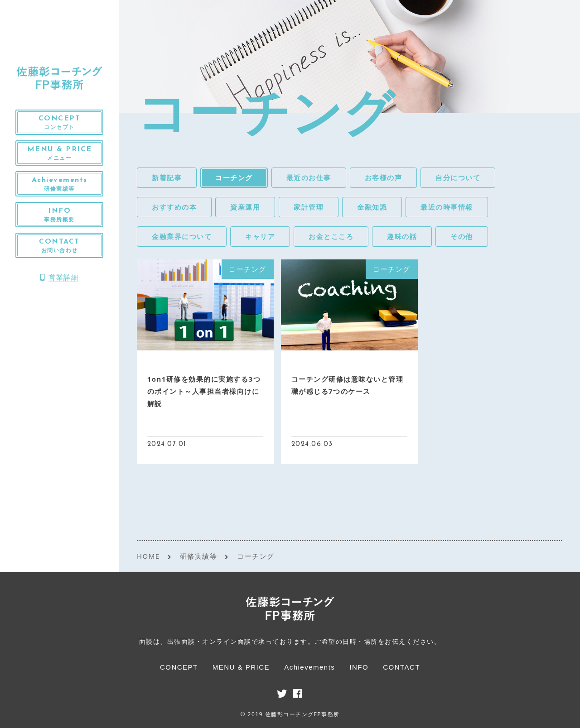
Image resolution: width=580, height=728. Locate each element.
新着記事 (167, 177)
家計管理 (309, 207)
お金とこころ (331, 236)
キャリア (260, 236)
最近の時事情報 (447, 207)
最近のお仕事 (309, 177)
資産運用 (245, 207)
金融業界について (182, 236)
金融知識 (372, 207)
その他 (462, 236)
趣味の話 (402, 236)
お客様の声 (384, 177)
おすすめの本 (174, 207)
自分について (458, 177)
